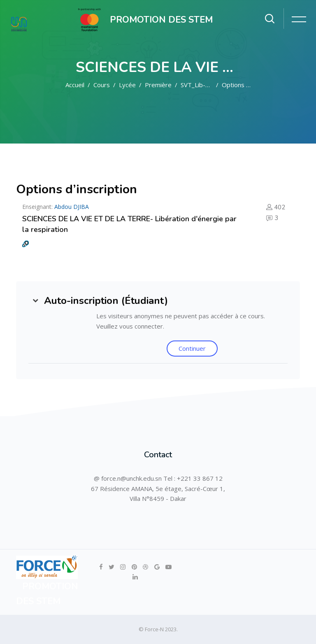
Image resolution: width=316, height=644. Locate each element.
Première (158, 85)
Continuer (192, 348)
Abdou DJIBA (72, 207)
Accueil (75, 85)
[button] (35, 301)
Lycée (127, 85)
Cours (102, 85)
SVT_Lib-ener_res (206, 85)
